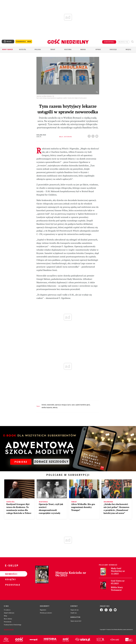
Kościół (23, 50)
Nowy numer (8, 50)
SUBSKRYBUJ (109, 42)
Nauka (83, 50)
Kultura (68, 50)
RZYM (73, 405)
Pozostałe (10, 585)
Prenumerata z (24, 42)
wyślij (97, 136)
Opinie (98, 50)
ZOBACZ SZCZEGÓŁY (51, 462)
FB (90, 136)
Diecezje (113, 50)
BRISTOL (44, 405)
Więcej (128, 50)
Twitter (93, 136)
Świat (53, 50)
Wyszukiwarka (132, 42)
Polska (38, 50)
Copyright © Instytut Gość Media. (109, 630)
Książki (10, 579)
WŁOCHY (55, 408)
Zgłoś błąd (9, 630)
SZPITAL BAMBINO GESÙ (83, 405)
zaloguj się (123, 42)
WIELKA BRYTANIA (47, 408)
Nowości (10, 574)
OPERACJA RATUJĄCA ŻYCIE (63, 405)
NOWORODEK (50, 405)
